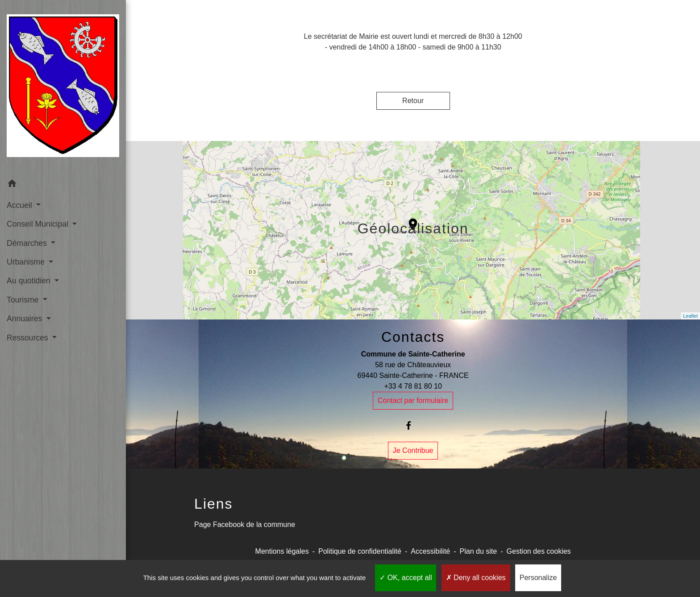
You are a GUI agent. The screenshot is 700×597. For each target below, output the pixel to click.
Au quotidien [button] (30, 281)
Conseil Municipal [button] (39, 224)
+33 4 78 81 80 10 (413, 386)
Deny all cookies (476, 578)
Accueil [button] (21, 205)
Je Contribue (413, 450)
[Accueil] (63, 87)
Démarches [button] (28, 243)
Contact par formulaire (413, 400)
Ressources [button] (29, 338)
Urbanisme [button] (27, 262)
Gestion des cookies (539, 551)
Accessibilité (430, 551)
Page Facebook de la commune (245, 524)
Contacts (413, 337)
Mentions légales (282, 551)
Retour (413, 101)
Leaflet (690, 316)
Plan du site (479, 551)
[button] (63, 185)
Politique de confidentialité (360, 551)
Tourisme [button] (24, 300)
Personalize (538, 578)
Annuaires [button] (25, 319)
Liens (214, 504)
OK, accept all (406, 578)
